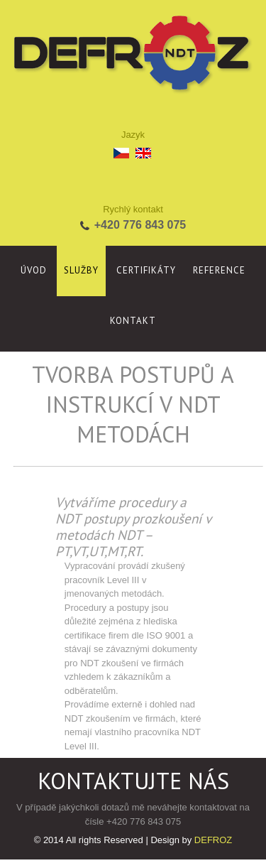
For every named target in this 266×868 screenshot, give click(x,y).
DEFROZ (213, 840)
